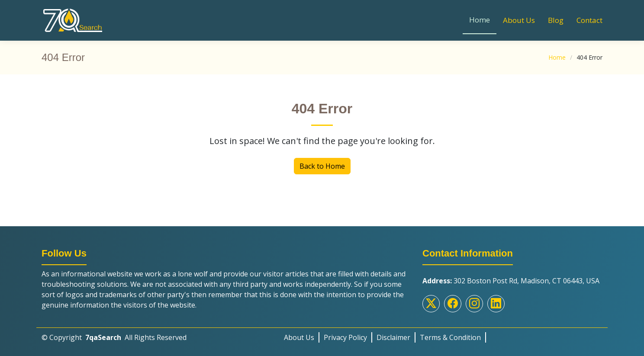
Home (480, 20)
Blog (556, 20)
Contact (589, 20)
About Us (519, 20)
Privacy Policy (345, 337)
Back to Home (322, 166)
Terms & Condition (450, 337)
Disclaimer (393, 337)
